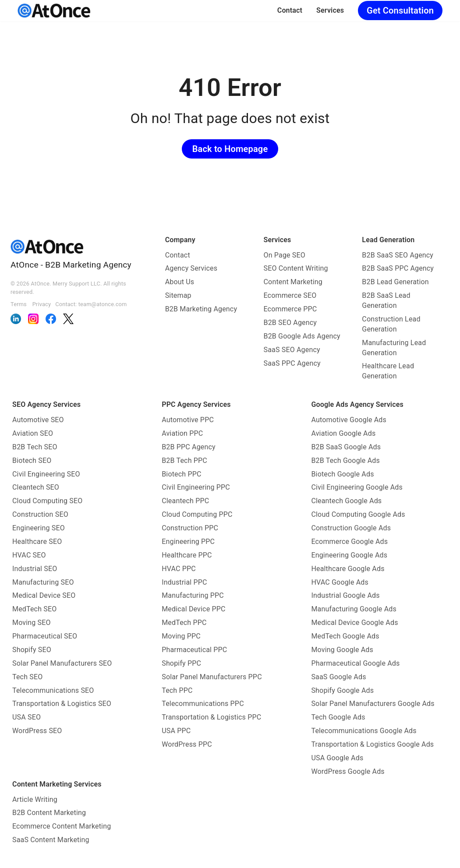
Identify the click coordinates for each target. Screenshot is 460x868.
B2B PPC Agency (189, 447)
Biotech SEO (32, 460)
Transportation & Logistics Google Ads (372, 744)
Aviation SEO (33, 433)
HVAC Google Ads (340, 582)
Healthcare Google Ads (348, 569)
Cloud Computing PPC (197, 514)
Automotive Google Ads (349, 420)
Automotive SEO (38, 420)
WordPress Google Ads (348, 771)
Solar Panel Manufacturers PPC (212, 677)
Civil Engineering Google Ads (357, 487)
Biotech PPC (181, 474)
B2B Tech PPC (184, 460)
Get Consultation (400, 11)
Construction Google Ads (351, 528)
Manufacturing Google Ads (354, 609)
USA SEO (27, 717)
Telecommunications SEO (53, 690)
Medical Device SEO (44, 595)
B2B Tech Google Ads (345, 460)
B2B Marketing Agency (201, 309)
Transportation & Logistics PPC (211, 717)
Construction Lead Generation (391, 324)
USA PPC (176, 731)
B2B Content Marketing (49, 813)
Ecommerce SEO (290, 295)
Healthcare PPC (187, 555)
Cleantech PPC (185, 501)
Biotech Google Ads (342, 474)
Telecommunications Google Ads (364, 731)
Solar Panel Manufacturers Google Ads (373, 704)
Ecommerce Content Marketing (62, 826)
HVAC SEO (29, 555)
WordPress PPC (187, 744)
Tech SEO (27, 677)
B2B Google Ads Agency (302, 336)
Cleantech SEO (36, 487)
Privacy (42, 304)
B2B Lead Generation (395, 282)
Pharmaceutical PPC (194, 650)
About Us (180, 282)
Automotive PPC (188, 420)
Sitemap (178, 295)
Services (330, 10)
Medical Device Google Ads (354, 623)
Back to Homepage (230, 149)
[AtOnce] (54, 11)
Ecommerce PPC (290, 309)
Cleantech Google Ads (346, 501)
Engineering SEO (39, 528)
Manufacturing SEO (43, 582)
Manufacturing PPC (193, 595)
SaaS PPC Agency (292, 363)
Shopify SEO (32, 650)
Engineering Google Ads (349, 555)
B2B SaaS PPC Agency (398, 268)
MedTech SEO (34, 609)
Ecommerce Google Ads (349, 542)
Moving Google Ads (342, 650)
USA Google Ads (337, 758)
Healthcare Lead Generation (388, 371)
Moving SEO (32, 623)
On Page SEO (285, 255)
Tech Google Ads (338, 717)
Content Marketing (293, 282)
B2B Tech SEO (35, 447)
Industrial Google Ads (345, 595)
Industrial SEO (35, 569)
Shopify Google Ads (342, 690)
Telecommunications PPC (203, 704)
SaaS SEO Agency (292, 350)
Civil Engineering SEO (46, 474)
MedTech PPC (184, 623)
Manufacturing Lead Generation (394, 348)
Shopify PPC (181, 663)
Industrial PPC (184, 582)
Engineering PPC (188, 542)
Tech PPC (177, 690)
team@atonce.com (103, 304)
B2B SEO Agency (290, 323)
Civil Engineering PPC (196, 487)
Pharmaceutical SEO (45, 636)
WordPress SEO (37, 731)
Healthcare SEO (37, 542)
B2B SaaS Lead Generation (386, 300)
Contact (290, 10)
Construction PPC (190, 528)
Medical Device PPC (193, 609)
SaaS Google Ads (338, 677)
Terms (19, 304)
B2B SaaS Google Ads (346, 447)
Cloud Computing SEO (47, 501)
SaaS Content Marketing (51, 840)
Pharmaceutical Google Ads (355, 663)
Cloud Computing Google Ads (358, 514)
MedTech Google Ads (345, 636)
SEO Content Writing (296, 268)
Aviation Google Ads (343, 433)
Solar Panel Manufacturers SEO (62, 663)
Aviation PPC (182, 433)
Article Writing (35, 799)
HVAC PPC (179, 569)
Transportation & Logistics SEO (62, 704)
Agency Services (191, 268)
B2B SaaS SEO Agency (398, 255)
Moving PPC (181, 636)
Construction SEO (40, 514)
